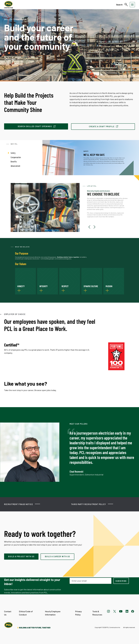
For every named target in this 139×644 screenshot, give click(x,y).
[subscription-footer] (121, 581)
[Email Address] (90, 581)
